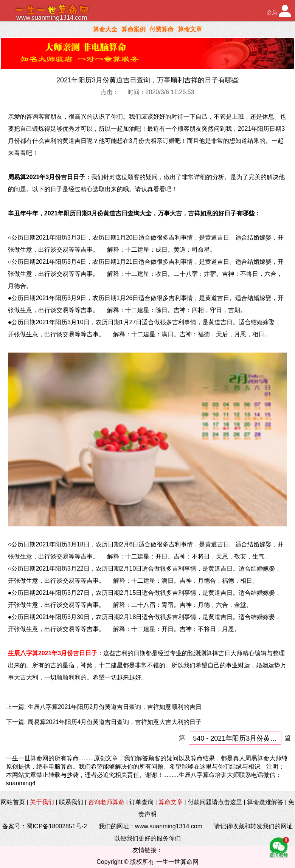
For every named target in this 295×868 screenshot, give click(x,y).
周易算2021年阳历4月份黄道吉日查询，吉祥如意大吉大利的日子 (115, 722)
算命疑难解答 (265, 802)
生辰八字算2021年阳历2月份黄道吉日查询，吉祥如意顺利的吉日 (115, 707)
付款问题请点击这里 (215, 802)
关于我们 (42, 802)
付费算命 (161, 29)
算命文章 (190, 29)
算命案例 (134, 29)
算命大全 (105, 29)
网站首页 (13, 802)
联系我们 (71, 802)
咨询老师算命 (106, 802)
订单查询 (141, 802)
